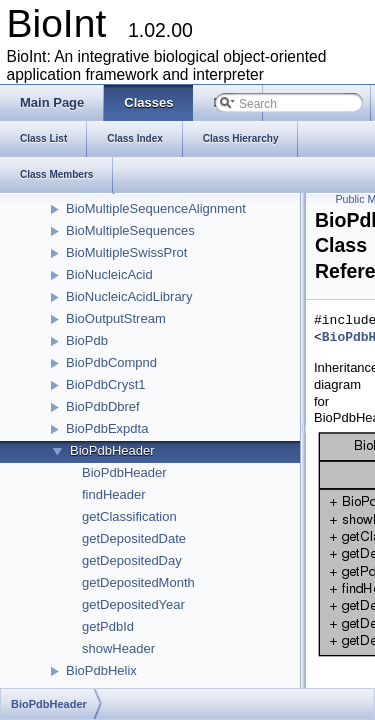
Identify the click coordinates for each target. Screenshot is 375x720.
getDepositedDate (134, 538)
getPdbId (108, 626)
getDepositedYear (133, 604)
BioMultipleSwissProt (126, 252)
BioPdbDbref (103, 406)
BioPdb (87, 340)
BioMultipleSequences (130, 230)
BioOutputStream (116, 318)
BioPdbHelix (101, 670)
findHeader (114, 494)
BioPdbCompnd (111, 362)
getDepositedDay (132, 560)
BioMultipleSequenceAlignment (156, 208)
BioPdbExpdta (107, 428)
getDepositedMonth (138, 582)
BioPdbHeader (112, 450)
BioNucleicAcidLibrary (129, 296)
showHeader (118, 648)
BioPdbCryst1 (105, 384)
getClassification (129, 516)
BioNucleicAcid (109, 274)
